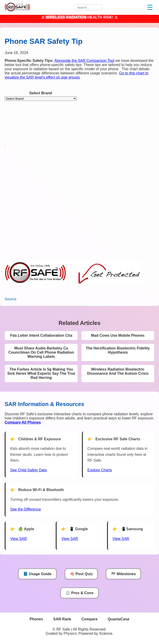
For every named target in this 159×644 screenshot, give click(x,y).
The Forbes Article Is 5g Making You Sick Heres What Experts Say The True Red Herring (41, 373)
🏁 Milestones (123, 574)
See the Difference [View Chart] (26, 509)
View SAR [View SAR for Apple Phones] (19, 539)
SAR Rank (62, 619)
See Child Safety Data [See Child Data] (28, 470)
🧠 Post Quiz (81, 574)
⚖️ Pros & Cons (79, 593)
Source (11, 299)
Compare (89, 619)
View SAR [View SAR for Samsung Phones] (121, 539)
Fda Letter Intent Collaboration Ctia (41, 335)
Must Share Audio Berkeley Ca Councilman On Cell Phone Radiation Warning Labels (41, 352)
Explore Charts (100, 470)
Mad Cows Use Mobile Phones (118, 335)
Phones (36, 619)
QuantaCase (118, 619)
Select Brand (41, 93)
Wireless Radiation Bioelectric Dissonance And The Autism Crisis (118, 371)
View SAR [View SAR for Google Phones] (70, 539)
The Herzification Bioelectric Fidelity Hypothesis (118, 350)
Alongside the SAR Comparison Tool (84, 61)
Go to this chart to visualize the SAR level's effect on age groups (76, 75)
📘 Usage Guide (37, 574)
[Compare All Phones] (23, 422)
